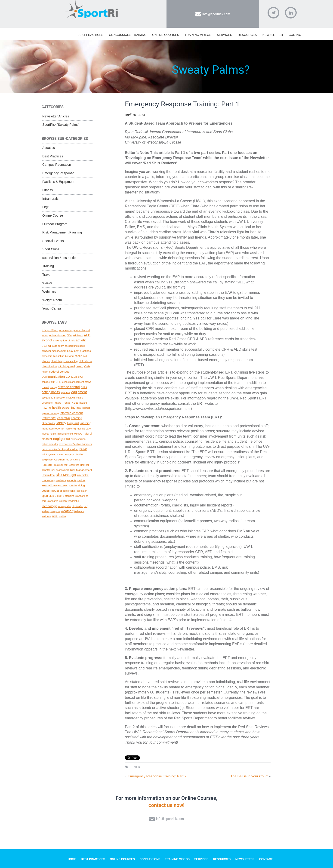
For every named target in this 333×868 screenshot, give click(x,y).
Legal (46, 207)
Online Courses (166, 35)
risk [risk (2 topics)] (82, 465)
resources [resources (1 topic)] (74, 465)
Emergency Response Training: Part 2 (157, 776)
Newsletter (273, 35)
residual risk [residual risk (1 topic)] (61, 465)
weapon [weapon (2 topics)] (55, 511)
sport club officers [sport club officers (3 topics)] (53, 496)
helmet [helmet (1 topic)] (86, 408)
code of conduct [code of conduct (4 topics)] (60, 372)
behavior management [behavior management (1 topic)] (54, 351)
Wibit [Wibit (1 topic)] (55, 516)
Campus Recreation (57, 165)
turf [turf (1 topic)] (85, 506)
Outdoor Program (55, 224)
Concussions (150, 859)
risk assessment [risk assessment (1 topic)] (60, 470)
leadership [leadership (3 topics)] (63, 418)
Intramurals (50, 199)
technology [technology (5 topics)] (49, 506)
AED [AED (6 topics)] (87, 335)
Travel (47, 275)
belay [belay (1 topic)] (70, 351)
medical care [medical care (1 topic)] (84, 429)
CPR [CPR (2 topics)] (58, 382)
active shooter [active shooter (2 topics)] (57, 335)
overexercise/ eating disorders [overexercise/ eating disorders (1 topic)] (75, 444)
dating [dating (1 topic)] (53, 387)
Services (225, 35)
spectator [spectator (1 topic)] (82, 491)
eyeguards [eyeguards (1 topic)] (47, 398)
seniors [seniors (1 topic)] (81, 480)
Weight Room (52, 300)
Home (72, 859)
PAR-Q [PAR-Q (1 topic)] (83, 449)
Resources (247, 35)
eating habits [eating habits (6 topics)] (51, 392)
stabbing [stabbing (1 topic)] (70, 496)
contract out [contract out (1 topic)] (48, 382)
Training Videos (198, 35)
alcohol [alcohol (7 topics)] (47, 340)
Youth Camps (52, 308)
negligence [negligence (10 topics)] (62, 439)
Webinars (49, 291)
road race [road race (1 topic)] (61, 480)
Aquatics (49, 148)
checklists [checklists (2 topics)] (57, 361)
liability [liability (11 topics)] (61, 423)
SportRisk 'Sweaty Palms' (61, 125)
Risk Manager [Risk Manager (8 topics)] (66, 475)
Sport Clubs (51, 249)
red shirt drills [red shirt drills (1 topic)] (73, 460)
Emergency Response (58, 173)
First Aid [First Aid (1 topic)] (70, 398)
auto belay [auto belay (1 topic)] (58, 346)
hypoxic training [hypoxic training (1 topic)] (50, 413)
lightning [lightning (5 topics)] (86, 423)
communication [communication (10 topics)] (53, 377)
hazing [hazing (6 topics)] (46, 408)
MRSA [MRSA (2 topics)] (78, 434)
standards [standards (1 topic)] (53, 501)
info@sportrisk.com (216, 14)
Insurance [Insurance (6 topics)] (49, 418)
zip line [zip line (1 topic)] (62, 516)
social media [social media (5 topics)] (50, 491)
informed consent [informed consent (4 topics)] (71, 413)
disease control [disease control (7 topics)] (69, 387)
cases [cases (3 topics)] (78, 356)
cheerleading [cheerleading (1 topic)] (71, 361)
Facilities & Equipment (58, 182)
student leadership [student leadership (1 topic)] (69, 501)
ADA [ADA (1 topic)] (69, 335)
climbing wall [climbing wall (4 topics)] (66, 366)
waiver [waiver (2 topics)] (46, 511)
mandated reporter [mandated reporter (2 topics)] (53, 428)
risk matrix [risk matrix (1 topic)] (83, 475)
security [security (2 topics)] (72, 480)
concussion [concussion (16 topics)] (75, 376)
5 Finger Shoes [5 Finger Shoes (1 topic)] (50, 330)
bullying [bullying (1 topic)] (69, 356)
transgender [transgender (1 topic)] (64, 506)
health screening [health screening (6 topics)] (64, 408)
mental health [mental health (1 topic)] (49, 434)
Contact (296, 35)
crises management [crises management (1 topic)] (73, 382)
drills (137, 767)
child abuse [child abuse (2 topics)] (85, 361)
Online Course (53, 215)
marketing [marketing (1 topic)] (70, 429)
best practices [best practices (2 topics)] (82, 351)
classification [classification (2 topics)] (49, 366)
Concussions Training (128, 35)
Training (48, 266)
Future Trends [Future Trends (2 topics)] (62, 403)
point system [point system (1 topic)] (49, 454)
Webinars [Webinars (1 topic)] (79, 511)
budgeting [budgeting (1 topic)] (59, 356)
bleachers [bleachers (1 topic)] (47, 356)
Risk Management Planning (62, 232)
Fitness (48, 190)
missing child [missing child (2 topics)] (65, 434)
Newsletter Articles (56, 116)
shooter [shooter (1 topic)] (73, 485)
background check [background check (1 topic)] (75, 346)
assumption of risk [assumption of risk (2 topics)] (64, 340)
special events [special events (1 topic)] (68, 491)
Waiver (47, 283)
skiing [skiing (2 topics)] (81, 485)
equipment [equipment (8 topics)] (79, 392)
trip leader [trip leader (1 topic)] (77, 506)
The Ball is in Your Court (249, 776)
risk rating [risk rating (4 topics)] (48, 480)
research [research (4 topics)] (47, 465)
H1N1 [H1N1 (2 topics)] (75, 403)
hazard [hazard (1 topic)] (83, 403)
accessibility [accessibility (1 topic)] (66, 330)
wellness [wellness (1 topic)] (46, 516)
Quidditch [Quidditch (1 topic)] (59, 460)
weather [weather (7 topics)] (67, 511)
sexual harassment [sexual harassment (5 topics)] (55, 485)
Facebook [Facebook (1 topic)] (60, 398)
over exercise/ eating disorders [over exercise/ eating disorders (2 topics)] (60, 449)
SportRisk (91, 11)
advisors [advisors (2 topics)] (78, 335)
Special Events (53, 241)
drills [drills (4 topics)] (84, 387)
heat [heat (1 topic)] (79, 408)
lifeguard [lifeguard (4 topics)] (73, 423)
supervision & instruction (60, 258)
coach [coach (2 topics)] (80, 366)
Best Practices (90, 35)
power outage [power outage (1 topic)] (64, 454)
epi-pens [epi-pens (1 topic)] (66, 392)
